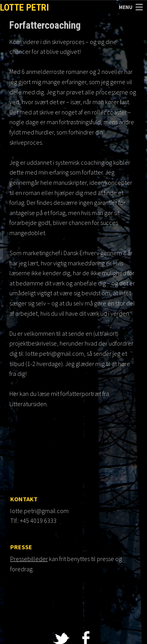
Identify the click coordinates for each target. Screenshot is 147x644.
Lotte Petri (24, 7)
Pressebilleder (29, 559)
